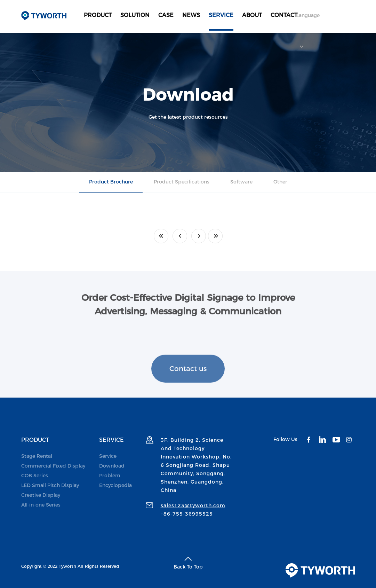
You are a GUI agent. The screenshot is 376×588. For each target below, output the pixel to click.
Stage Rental (37, 456)
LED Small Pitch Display (50, 485)
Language (308, 21)
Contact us (188, 380)
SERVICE (221, 15)
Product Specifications (182, 182)
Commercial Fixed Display (53, 466)
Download (112, 466)
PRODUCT (98, 15)
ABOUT (252, 15)
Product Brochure (111, 182)
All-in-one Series (41, 505)
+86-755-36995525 (187, 514)
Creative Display (41, 495)
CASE (166, 15)
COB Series (35, 476)
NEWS (191, 15)
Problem (110, 476)
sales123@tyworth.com (193, 505)
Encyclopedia (115, 485)
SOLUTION (135, 15)
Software (241, 182)
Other (280, 182)
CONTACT (284, 15)
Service (108, 456)
